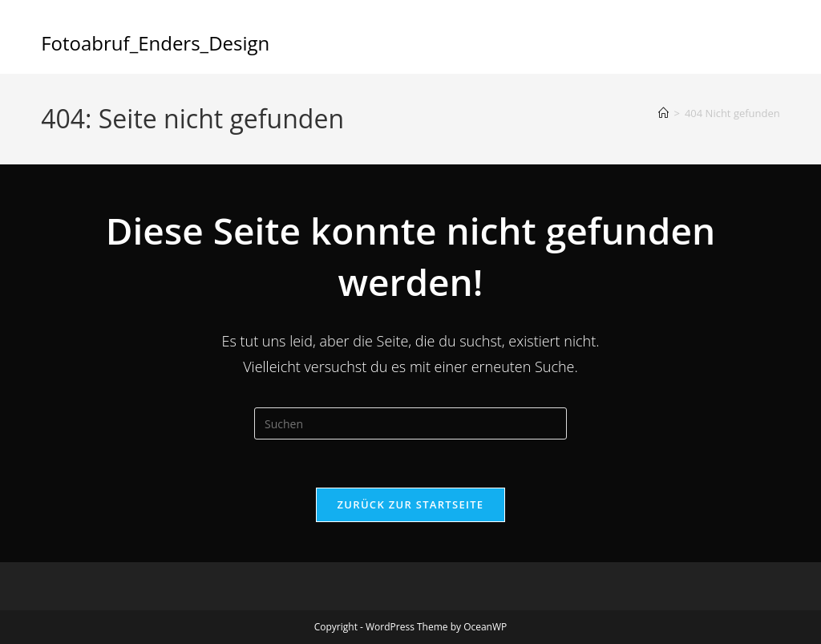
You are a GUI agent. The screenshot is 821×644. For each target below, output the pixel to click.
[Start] (663, 113)
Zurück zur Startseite (411, 504)
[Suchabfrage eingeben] (410, 423)
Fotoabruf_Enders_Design (155, 43)
